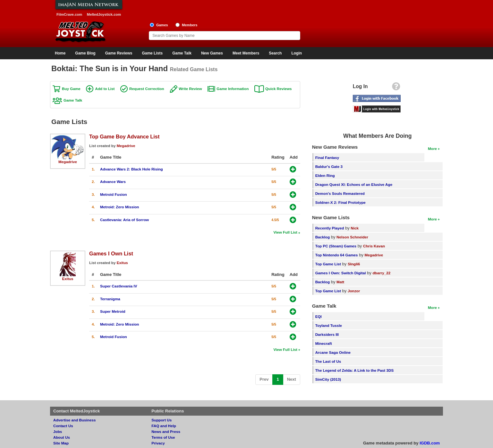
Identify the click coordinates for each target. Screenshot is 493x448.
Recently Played (330, 228)
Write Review (190, 89)
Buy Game (71, 89)
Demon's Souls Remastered (340, 193)
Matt (340, 282)
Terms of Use (163, 437)
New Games (212, 53)
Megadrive (68, 162)
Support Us (161, 420)
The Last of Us (328, 361)
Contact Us (63, 426)
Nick (355, 228)
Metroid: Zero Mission (119, 207)
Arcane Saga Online (333, 352)
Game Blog (85, 53)
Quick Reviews (279, 89)
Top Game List (328, 264)
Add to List (105, 89)
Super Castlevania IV (119, 286)
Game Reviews (119, 53)
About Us (62, 437)
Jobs (58, 431)
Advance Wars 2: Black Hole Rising (132, 169)
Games (162, 25)
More (432, 149)
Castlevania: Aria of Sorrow (124, 220)
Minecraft (324, 343)
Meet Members (246, 53)
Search (275, 53)
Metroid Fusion (114, 194)
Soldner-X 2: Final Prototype (340, 202)
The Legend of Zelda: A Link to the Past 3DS (355, 370)
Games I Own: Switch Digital (341, 273)
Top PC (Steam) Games (336, 246)
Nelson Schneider (352, 237)
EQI (319, 316)
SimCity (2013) (328, 379)
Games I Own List (111, 253)
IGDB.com (430, 443)
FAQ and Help (164, 426)
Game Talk (182, 53)
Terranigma (110, 299)
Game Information (233, 89)
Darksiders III (327, 334)
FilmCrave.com (69, 14)
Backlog (323, 237)
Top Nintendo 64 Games (337, 255)
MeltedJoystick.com (104, 14)
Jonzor (354, 291)
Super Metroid (113, 311)
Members (190, 25)
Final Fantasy (327, 158)
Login (297, 53)
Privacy (158, 443)
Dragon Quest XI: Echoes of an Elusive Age (354, 184)
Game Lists (152, 53)
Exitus (68, 279)
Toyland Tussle (329, 325)
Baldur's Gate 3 (329, 166)
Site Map (61, 443)
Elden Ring (325, 175)
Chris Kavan (374, 246)
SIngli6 (354, 264)
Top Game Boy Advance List (124, 137)
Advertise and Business (75, 420)
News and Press (166, 431)
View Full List (285, 232)
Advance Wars (113, 182)
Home (60, 53)
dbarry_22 (381, 273)
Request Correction (147, 89)
